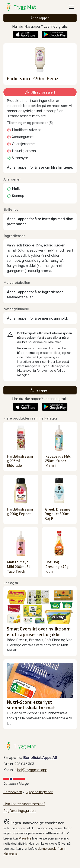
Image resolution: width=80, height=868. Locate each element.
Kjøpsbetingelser (39, 792)
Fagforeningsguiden (20, 811)
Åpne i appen (40, 18)
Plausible (25, 838)
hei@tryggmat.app (32, 770)
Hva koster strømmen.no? (24, 804)
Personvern (13, 792)
